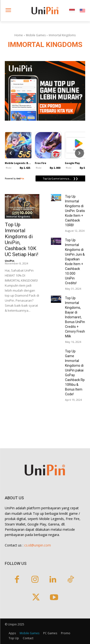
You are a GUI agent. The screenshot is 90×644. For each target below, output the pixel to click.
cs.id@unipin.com (38, 545)
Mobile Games (36, 35)
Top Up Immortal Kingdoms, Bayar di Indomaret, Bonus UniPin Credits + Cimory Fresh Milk (75, 317)
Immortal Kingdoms (18, 216)
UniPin (10, 261)
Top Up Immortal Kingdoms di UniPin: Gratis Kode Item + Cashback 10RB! (75, 211)
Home (19, 35)
